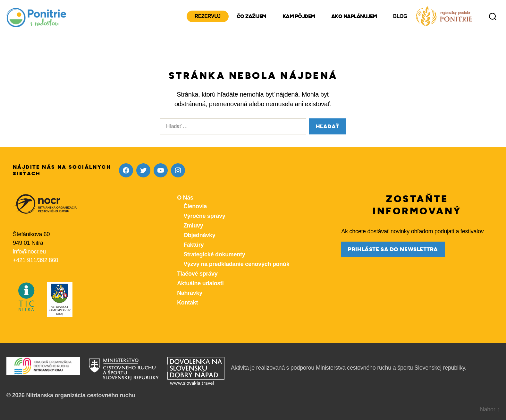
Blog (400, 16)
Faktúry (194, 245)
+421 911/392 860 (35, 260)
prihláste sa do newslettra (393, 249)
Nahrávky (190, 293)
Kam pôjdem (299, 16)
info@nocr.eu (29, 252)
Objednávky (199, 235)
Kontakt (187, 303)
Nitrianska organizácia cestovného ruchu (81, 395)
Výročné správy (204, 216)
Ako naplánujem (354, 16)
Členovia (195, 206)
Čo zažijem (252, 16)
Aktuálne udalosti (200, 283)
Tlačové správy (197, 274)
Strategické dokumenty (214, 254)
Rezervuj (208, 16)
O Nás (185, 198)
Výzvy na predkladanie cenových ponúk (236, 264)
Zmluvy (193, 226)
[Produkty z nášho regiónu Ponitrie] (444, 16)
